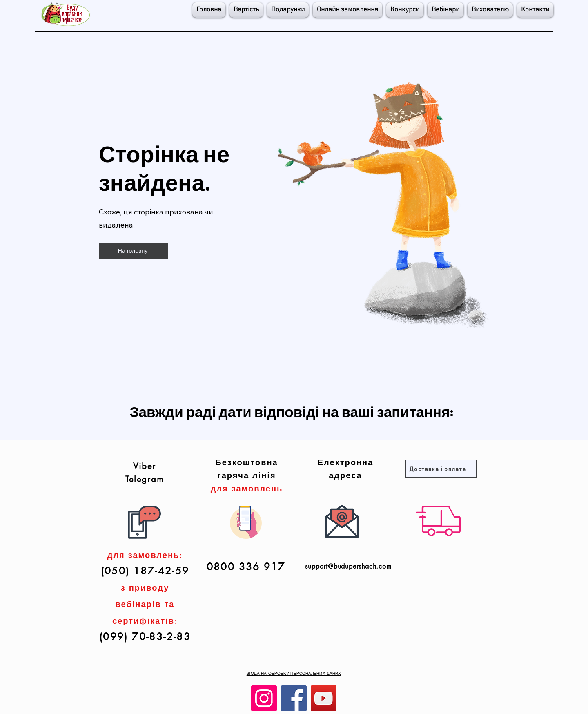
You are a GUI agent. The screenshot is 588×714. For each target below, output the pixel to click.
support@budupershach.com (348, 566)
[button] (405, 10)
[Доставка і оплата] (441, 469)
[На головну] (134, 251)
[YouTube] (324, 698)
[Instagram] (264, 698)
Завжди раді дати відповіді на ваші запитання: (292, 411)
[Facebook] (294, 698)
